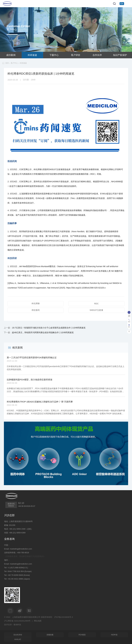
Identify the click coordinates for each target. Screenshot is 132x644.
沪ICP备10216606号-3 (64, 617)
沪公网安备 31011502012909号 (17, 621)
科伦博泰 (36, 303)
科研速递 (32, 55)
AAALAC (18, 639)
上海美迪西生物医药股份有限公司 (26, 617)
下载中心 (54, 55)
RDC (96, 304)
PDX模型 (82, 635)
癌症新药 (36, 310)
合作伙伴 (97, 55)
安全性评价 (18, 635)
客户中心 (14, 63)
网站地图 (38, 621)
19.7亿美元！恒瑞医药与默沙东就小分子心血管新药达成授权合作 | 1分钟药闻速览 (49, 328)
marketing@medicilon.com (21, 549)
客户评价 (76, 55)
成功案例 (11, 55)
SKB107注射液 (96, 310)
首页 (7, 63)
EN (122, 4)
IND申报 (114, 635)
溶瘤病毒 (50, 635)
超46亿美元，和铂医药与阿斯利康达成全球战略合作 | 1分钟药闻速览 (43, 332)
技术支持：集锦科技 (13, 625)
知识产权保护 (120, 55)
